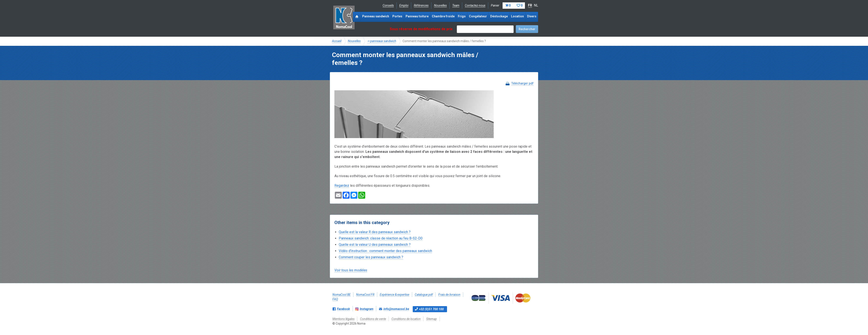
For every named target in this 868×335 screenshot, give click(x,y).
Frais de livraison (449, 295)
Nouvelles (440, 5)
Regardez (342, 186)
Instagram (367, 309)
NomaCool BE (342, 295)
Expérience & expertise (395, 295)
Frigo (462, 16)
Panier (508, 5)
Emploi (404, 5)
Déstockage (499, 16)
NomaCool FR (365, 295)
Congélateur (478, 16)
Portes (397, 16)
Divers (532, 16)
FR (530, 5)
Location (517, 16)
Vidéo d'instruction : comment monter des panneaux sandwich (385, 251)
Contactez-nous (475, 5)
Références (421, 5)
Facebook (343, 309)
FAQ (335, 299)
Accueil (337, 41)
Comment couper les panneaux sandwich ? (371, 257)
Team (456, 5)
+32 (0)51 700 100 (431, 309)
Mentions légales (344, 319)
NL (536, 5)
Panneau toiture (417, 16)
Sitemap (432, 319)
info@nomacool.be (396, 309)
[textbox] (485, 29)
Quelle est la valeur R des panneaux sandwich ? (375, 232)
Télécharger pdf (522, 83)
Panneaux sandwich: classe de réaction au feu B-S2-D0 (381, 238)
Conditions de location (406, 319)
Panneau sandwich (376, 16)
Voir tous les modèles (351, 270)
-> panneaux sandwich (382, 41)
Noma (344, 17)
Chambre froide (443, 16)
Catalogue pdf (424, 295)
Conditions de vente (373, 319)
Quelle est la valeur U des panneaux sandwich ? (375, 245)
